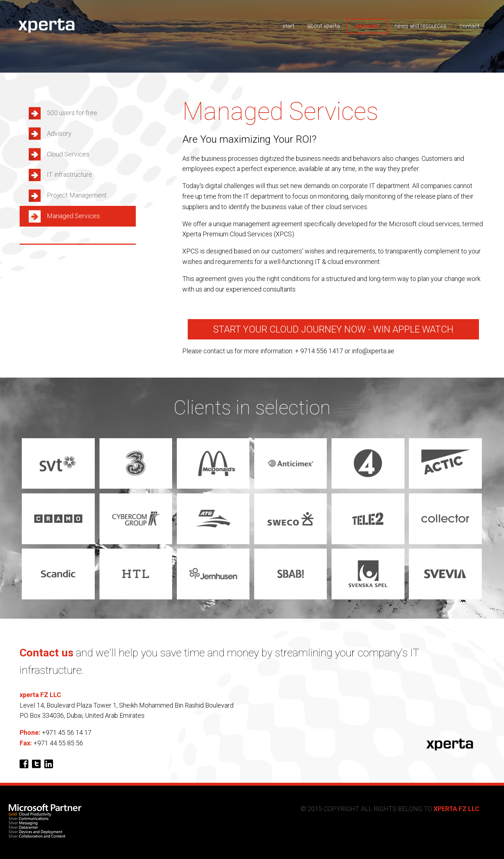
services (367, 26)
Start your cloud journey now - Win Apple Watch (333, 329)
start (288, 26)
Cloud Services (68, 154)
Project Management (77, 195)
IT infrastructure (70, 174)
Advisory (59, 133)
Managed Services (73, 216)
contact (469, 26)
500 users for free (72, 113)
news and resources (420, 26)
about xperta (324, 26)
